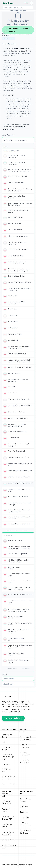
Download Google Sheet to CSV (8, 833)
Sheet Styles (24, 807)
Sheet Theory (8, 684)
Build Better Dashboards (24, 746)
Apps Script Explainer (6, 810)
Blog (4, 742)
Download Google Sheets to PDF (8, 818)
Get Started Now (13, 718)
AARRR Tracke (19, 49)
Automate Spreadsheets (25, 754)
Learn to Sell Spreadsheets (25, 761)
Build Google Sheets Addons (25, 824)
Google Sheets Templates (7, 736)
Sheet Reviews (9, 679)
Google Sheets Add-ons (25, 800)
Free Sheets (6, 764)
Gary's (13, 49)
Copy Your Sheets (8, 840)
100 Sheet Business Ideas (9, 846)
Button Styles (25, 817)
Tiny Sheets (24, 812)
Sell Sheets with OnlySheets (26, 832)
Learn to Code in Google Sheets (26, 738)
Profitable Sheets (10, 536)
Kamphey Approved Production (23, 865)
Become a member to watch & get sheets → (17, 30)
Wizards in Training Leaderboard (9, 778)
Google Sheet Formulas (7, 748)
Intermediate (8, 39)
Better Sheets (8, 3)
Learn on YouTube (8, 784)
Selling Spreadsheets (11, 151)
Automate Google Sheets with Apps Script (8, 757)
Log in (26, 3)
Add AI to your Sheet (7, 770)
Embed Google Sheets (7, 826)
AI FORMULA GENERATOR (7, 802)
